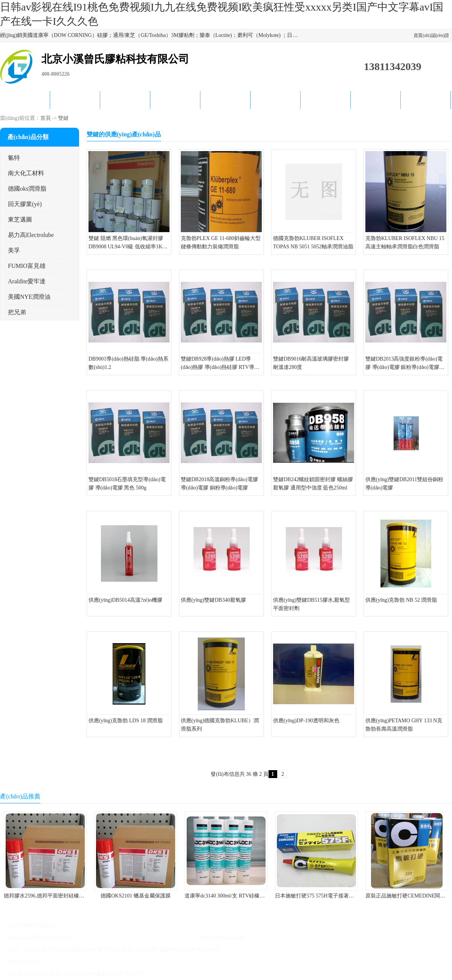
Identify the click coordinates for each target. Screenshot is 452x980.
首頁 (46, 118)
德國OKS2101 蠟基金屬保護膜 (136, 896)
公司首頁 (25, 100)
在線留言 (376, 100)
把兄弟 (17, 312)
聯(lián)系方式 (426, 100)
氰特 (14, 158)
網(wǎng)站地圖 (166, 962)
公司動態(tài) (225, 100)
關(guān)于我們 (175, 100)
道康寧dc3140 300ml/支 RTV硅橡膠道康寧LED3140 (243, 896)
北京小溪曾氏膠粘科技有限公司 (161, 938)
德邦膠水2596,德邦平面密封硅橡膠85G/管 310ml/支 (63, 896)
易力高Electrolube (31, 235)
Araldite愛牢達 (27, 281)
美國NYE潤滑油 (29, 297)
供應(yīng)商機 (75, 100)
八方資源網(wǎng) (67, 962)
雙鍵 (63, 118)
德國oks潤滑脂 (27, 189)
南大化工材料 (26, 173)
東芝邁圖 (20, 219)
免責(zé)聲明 (104, 962)
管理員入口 (133, 962)
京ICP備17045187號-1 (98, 938)
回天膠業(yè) (25, 204)
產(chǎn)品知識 (276, 100)
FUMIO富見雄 (27, 266)
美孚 (14, 250)
